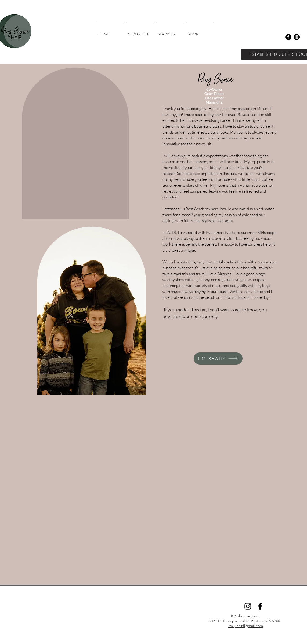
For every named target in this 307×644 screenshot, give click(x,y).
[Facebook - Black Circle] (288, 37)
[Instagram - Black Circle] (297, 37)
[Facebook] (260, 606)
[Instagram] (248, 606)
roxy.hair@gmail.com (246, 626)
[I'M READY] (218, 358)
